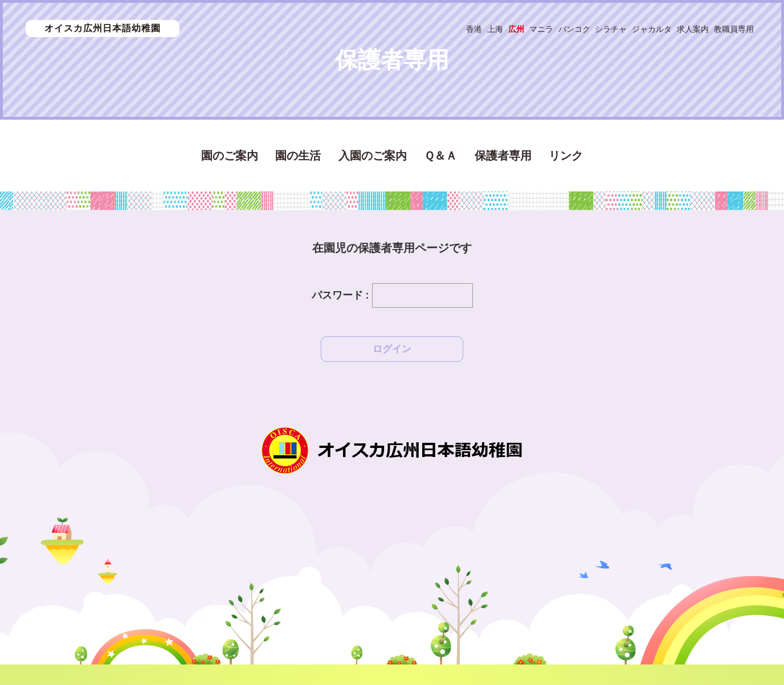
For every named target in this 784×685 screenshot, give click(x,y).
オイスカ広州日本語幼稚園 (103, 28)
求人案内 (693, 29)
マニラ (541, 29)
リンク (566, 156)
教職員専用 (734, 29)
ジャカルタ (652, 29)
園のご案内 (230, 156)
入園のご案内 (373, 156)
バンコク (574, 29)
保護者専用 (503, 156)
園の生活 (298, 156)
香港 (474, 29)
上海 (495, 29)
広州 (516, 29)
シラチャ (611, 29)
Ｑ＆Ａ (440, 156)
